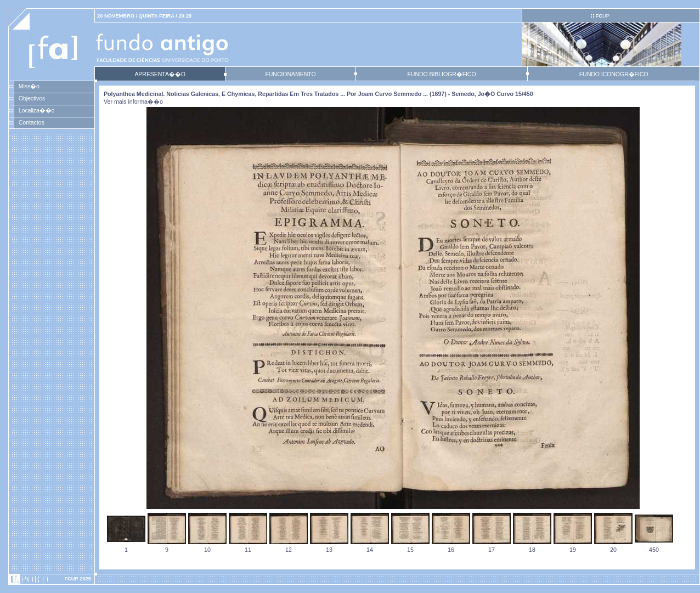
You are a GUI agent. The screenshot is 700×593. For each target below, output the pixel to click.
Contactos (32, 122)
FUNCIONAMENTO (290, 74)
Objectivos (32, 98)
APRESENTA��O (160, 74)
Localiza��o (37, 110)
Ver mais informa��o (133, 101)
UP (602, 16)
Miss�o (29, 86)
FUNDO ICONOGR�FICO (614, 74)
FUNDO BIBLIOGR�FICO (441, 74)
